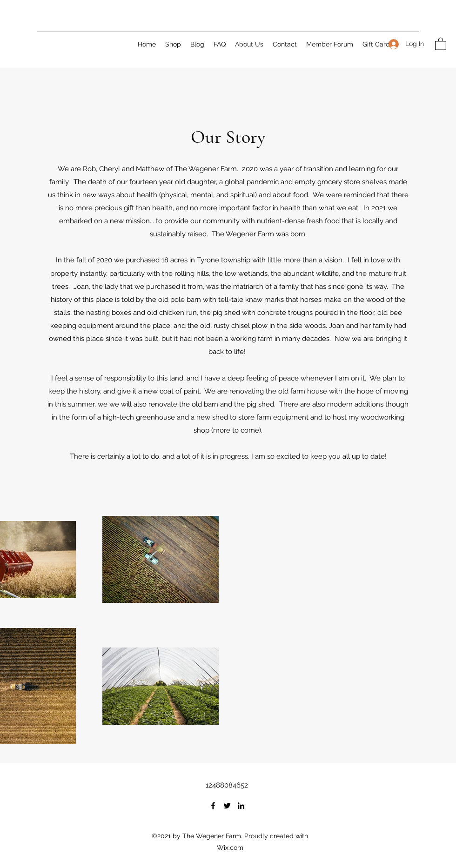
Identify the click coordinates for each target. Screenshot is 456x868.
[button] (441, 43)
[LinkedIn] (241, 806)
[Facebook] (213, 806)
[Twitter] (227, 806)
